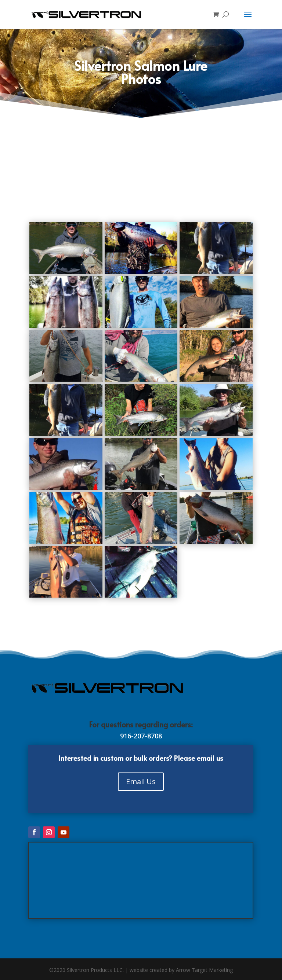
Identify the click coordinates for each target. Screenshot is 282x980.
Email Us (141, 781)
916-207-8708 (141, 736)
